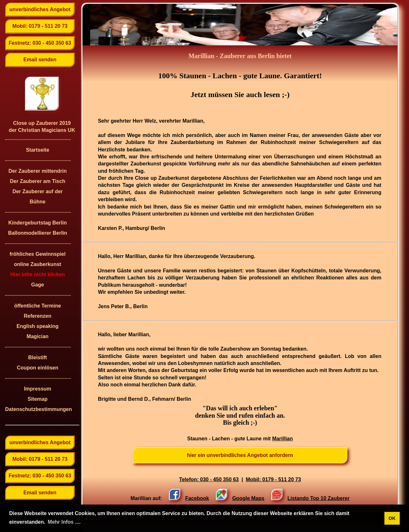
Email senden (40, 60)
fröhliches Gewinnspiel (38, 254)
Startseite (38, 150)
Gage (38, 285)
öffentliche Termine (37, 306)
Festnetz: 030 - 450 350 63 (40, 43)
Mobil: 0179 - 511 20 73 (40, 26)
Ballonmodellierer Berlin (38, 233)
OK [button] (392, 518)
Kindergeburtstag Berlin (38, 223)
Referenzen (37, 316)
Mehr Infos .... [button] (64, 522)
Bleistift (38, 357)
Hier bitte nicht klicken (38, 274)
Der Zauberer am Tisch (38, 181)
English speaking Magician (38, 331)
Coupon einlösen (38, 368)
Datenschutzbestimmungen (38, 409)
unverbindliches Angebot (40, 9)
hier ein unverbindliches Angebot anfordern (240, 455)
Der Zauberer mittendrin (37, 171)
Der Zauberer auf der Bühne (38, 197)
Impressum (38, 389)
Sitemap (37, 399)
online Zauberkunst (38, 264)
